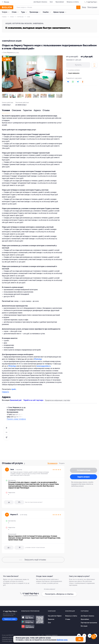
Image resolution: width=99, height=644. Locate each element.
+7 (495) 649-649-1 (31, 593)
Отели (16, 12)
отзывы (33, 560)
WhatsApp (38, 359)
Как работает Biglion (55, 616)
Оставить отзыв (84, 470)
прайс (14, 389)
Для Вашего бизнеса (40, 2)
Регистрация (92, 7)
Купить (78, 65)
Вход (84, 7)
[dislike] (19, 502)
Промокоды (35, 12)
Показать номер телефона (16, 419)
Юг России (19, 17)
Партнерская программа (89, 623)
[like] (9, 502)
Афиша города (60, 12)
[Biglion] (8, 7)
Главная (4, 17)
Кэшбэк (47, 12)
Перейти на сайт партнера (33, 400)
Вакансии (51, 619)
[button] (5, 96)
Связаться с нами (10, 619)
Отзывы (46, 110)
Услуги (6, 12)
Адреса (37, 110)
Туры (25, 12)
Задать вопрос (84, 477)
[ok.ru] (84, 636)
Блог (51, 2)
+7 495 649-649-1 (92, 2)
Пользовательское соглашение (11, 639)
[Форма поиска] (48, 7)
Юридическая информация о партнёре (57, 400)
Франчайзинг (60, 2)
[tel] (90, 636)
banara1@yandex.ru (44, 366)
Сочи (27, 17)
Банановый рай (16, 400)
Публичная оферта (7, 641)
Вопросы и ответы (73, 2)
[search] (78, 7)
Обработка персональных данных (11, 637)
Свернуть (5, 392)
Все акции (84, 626)
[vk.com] (79, 636)
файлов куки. (62, 640)
